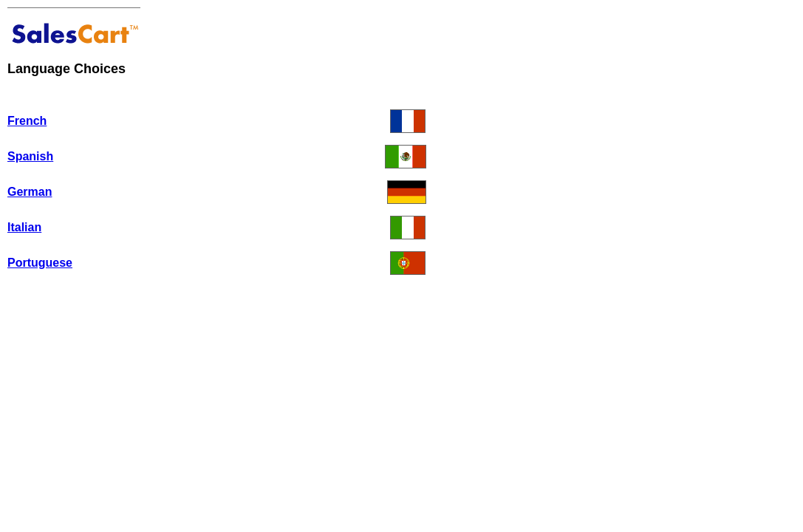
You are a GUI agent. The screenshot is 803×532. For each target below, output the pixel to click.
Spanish (30, 156)
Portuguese (40, 263)
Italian (24, 227)
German (30, 192)
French (27, 121)
